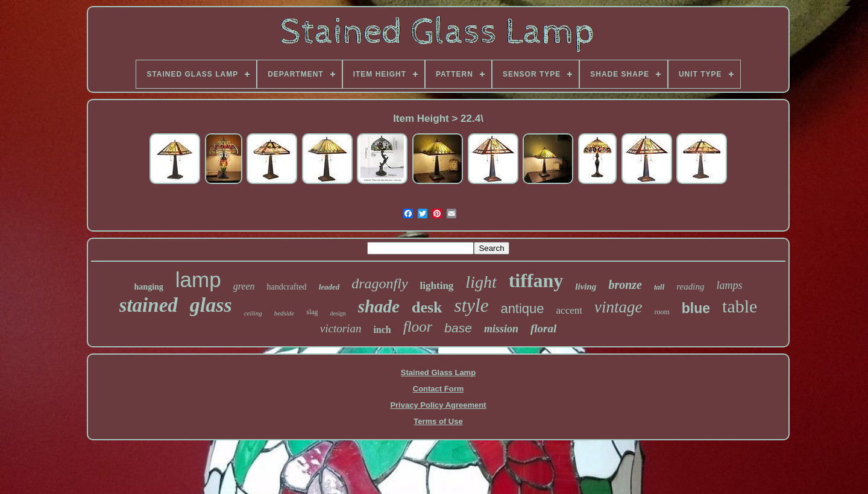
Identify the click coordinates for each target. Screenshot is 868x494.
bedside (285, 313)
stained (149, 305)
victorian (341, 328)
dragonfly (379, 283)
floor (418, 327)
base (458, 328)
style (472, 306)
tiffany (536, 280)
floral (543, 328)
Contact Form (439, 389)
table (740, 306)
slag (312, 312)
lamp (198, 280)
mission (501, 329)
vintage (618, 307)
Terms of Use (438, 421)
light (481, 282)
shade (379, 306)
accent (569, 310)
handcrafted (287, 287)
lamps (729, 285)
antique (522, 309)
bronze (625, 285)
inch (382, 330)
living (586, 287)
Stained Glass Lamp (438, 372)
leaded (329, 287)
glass (211, 305)
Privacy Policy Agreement (438, 405)
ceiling (253, 313)
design (338, 313)
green (244, 286)
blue (696, 308)
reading (690, 287)
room (662, 312)
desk (427, 307)
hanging (149, 287)
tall (659, 287)
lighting (437, 286)
